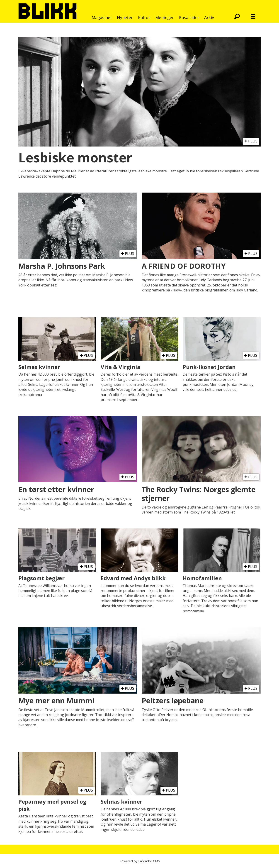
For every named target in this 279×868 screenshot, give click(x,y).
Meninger (165, 17)
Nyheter (125, 17)
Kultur (144, 17)
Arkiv (209, 17)
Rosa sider (189, 17)
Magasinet (102, 17)
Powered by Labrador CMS (140, 861)
